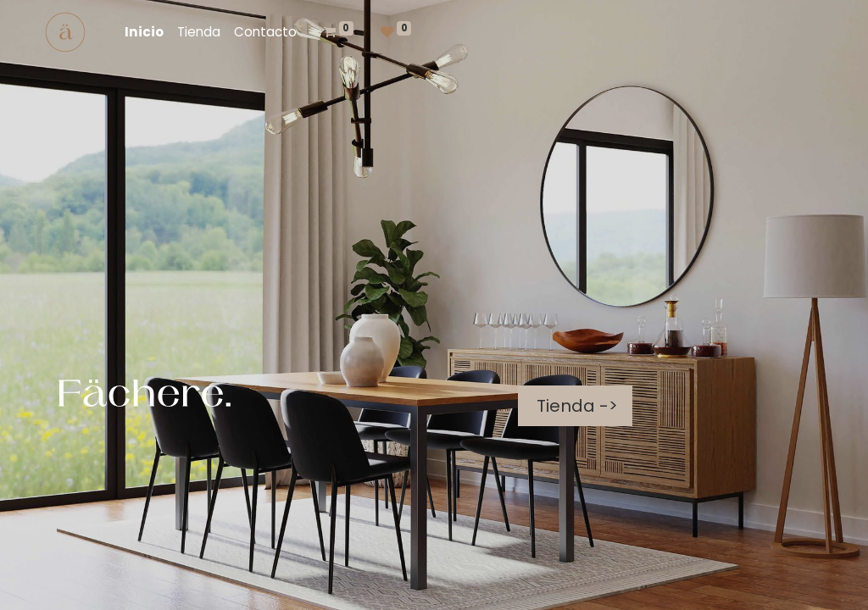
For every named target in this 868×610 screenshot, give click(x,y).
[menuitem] (144, 33)
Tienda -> (575, 406)
